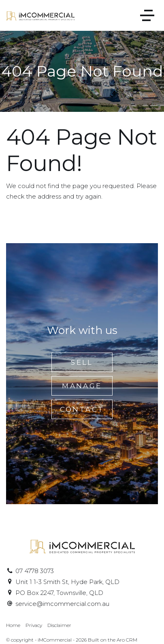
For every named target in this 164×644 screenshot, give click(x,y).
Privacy (34, 625)
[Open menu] (147, 15)
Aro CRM (127, 640)
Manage (82, 386)
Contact (82, 409)
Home (13, 625)
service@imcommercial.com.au (62, 604)
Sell (82, 362)
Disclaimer (59, 625)
